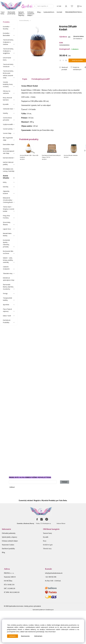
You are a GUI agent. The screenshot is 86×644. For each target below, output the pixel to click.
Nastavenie (25, 636)
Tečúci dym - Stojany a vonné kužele (9, 209)
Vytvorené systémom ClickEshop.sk (43, 610)
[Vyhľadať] (34, 6)
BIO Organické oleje (8, 139)
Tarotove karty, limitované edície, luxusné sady (8, 74)
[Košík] (79, 6)
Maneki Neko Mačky (7, 235)
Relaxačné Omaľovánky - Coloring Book (8, 200)
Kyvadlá (6, 104)
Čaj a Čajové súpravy (7, 310)
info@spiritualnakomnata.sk (54, 573)
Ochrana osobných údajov (31, 14)
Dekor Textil (7, 316)
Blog (39, 12)
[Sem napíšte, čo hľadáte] (45, 6)
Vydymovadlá (8, 124)
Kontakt (60, 12)
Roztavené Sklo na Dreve (8, 252)
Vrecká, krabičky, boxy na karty (8, 84)
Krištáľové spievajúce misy (9, 279)
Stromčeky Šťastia (7, 223)
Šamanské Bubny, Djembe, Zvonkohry (8, 287)
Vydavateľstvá (49, 12)
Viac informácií (50, 632)
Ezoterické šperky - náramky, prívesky (6, 243)
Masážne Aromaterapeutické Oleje (9, 151)
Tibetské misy (8, 273)
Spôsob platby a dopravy (21, 14)
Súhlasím (13, 636)
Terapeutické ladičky (8, 299)
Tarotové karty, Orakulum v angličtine (8, 51)
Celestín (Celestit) (6, 268)
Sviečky (5, 113)
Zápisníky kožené (6, 192)
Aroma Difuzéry (6, 177)
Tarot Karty (3, 13)
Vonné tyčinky (8, 129)
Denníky (6, 187)
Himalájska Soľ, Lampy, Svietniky (9, 170)
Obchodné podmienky (11, 13)
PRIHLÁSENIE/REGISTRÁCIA (73, 12)
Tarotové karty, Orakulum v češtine (8, 42)
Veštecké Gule (8, 109)
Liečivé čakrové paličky (8, 163)
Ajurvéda (6, 305)
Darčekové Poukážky (7, 321)
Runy (45, 541)
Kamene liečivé (8, 158)
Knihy (5, 182)
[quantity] (63, 60)
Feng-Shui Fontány (6, 217)
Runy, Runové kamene (7, 99)
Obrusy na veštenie (7, 92)
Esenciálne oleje (8, 144)
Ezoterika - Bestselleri (7, 34)
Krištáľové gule (48, 545)
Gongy (5, 293)
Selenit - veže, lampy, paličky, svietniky (8, 260)
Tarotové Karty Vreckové (8, 65)
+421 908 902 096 (51, 577)
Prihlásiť (65, 482)
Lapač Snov (7, 229)
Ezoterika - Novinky (7, 28)
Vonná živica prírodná (7, 119)
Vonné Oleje (7, 133)
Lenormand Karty (7, 59)
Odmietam (38, 636)
